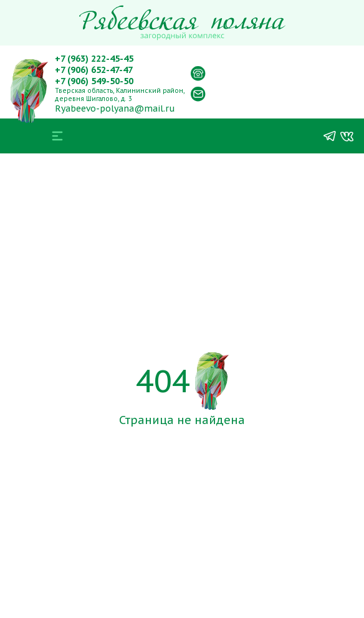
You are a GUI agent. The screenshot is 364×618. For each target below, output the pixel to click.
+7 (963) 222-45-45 (94, 59)
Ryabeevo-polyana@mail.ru (115, 109)
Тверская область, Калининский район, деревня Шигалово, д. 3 (120, 95)
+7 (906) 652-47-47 (94, 70)
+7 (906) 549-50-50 (94, 81)
